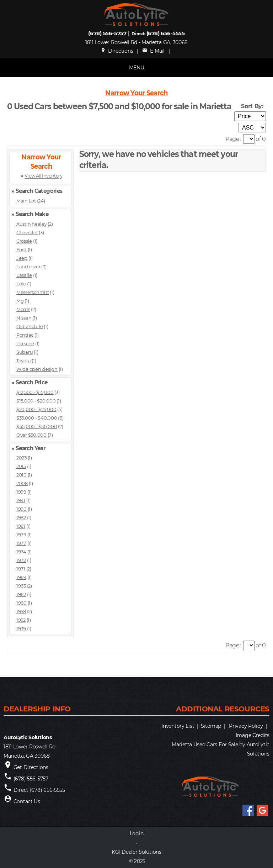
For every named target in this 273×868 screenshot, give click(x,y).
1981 (21, 526)
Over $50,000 (31, 435)
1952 (21, 620)
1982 (21, 517)
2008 (22, 483)
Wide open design (37, 369)
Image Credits (253, 735)
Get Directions (31, 767)
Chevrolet (27, 232)
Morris (23, 309)
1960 (22, 603)
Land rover (28, 267)
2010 (22, 475)
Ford (22, 249)
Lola (21, 284)
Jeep (22, 258)
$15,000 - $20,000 (36, 401)
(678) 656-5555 (166, 33)
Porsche (25, 343)
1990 (22, 509)
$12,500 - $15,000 (35, 392)
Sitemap (211, 726)
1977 (21, 543)
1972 (21, 560)
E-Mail (153, 51)
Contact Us (27, 801)
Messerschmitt (33, 292)
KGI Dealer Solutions (136, 852)
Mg (20, 301)
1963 (21, 586)
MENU (137, 68)
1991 (21, 500)
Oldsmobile (30, 326)
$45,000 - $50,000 (37, 426)
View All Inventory (43, 176)
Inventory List (178, 726)
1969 (21, 577)
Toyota (23, 361)
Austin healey (32, 224)
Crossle (24, 241)
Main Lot (26, 201)
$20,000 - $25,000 (36, 409)
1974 (21, 552)
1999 (21, 492)
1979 (21, 535)
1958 (21, 611)
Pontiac (25, 335)
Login (137, 833)
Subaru (25, 352)
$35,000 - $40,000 (37, 418)
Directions (117, 51)
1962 (21, 594)
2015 (21, 466)
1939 (21, 628)
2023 (22, 458)
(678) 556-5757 (107, 33)
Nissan (24, 318)
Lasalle (24, 275)
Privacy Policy (246, 726)
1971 (21, 569)
